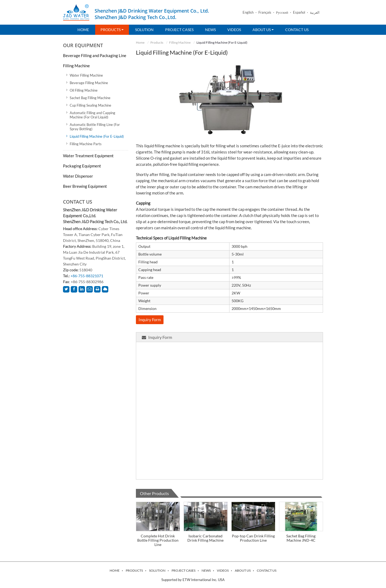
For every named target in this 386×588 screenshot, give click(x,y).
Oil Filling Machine (84, 90)
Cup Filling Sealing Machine (90, 105)
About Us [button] (263, 30)
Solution (144, 30)
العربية (315, 12)
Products (157, 42)
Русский (282, 12)
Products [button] (112, 30)
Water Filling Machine (86, 75)
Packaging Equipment (82, 166)
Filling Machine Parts (86, 144)
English (248, 12)
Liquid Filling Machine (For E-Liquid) (97, 136)
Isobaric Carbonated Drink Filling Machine (205, 538)
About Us (243, 571)
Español (299, 12)
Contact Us (297, 30)
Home (83, 30)
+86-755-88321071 (87, 276)
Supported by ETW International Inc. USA (193, 580)
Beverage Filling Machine (89, 83)
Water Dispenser (78, 176)
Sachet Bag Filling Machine (90, 98)
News (210, 30)
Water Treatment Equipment (88, 156)
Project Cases (179, 30)
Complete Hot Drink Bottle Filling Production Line (158, 540)
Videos (234, 30)
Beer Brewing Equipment (85, 186)
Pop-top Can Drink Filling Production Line (253, 538)
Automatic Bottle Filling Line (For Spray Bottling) (95, 127)
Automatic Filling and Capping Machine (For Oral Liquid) (92, 115)
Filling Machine (180, 42)
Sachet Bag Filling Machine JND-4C (301, 538)
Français (265, 12)
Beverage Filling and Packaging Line (95, 55)
